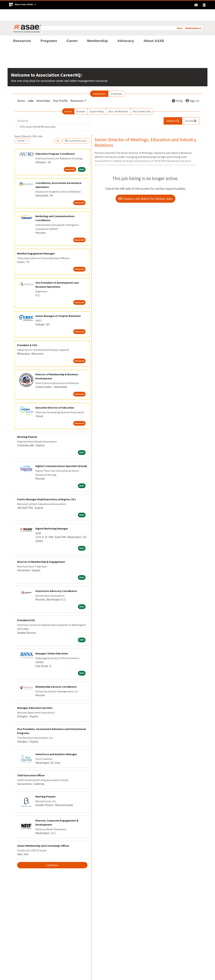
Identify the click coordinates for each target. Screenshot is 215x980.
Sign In (192, 89)
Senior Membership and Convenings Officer (43, 834)
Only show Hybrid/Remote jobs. (38, 115)
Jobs (31, 89)
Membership (98, 30)
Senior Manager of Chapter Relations (58, 305)
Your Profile (60, 89)
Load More (52, 854)
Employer (117, 82)
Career (72, 30)
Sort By (21, 129)
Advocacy (126, 30)
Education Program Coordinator (55, 142)
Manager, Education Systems (35, 697)
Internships (43, 89)
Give (180, 17)
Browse (81, 100)
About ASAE (154, 30)
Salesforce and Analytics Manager (56, 743)
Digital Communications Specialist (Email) (61, 455)
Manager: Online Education (52, 642)
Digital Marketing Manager (52, 517)
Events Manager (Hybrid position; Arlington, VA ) (46, 488)
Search (68, 100)
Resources (22, 30)
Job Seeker (99, 82)
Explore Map (97, 100)
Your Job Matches (118, 100)
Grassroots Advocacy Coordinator (56, 580)
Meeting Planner (27, 426)
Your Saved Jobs (142, 100)
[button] (23, 5)
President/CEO (26, 609)
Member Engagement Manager (36, 242)
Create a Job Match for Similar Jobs (145, 187)
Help (177, 89)
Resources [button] (77, 89)
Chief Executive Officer (31, 764)
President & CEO (27, 334)
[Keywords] (53, 110)
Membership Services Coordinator (56, 675)
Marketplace (193, 17)
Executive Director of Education (55, 396)
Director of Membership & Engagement (41, 550)
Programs (49, 30)
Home (21, 89)
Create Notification (76, 129)
